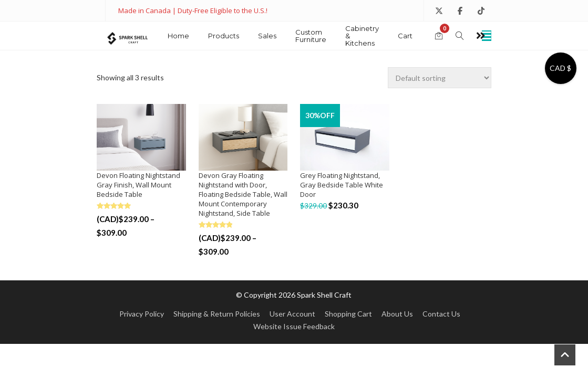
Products (224, 36)
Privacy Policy (142, 314)
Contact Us (441, 314)
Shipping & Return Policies (217, 314)
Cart (405, 36)
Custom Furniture (311, 36)
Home (178, 36)
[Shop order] (440, 78)
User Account (292, 314)
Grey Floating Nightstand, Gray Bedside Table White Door (342, 185)
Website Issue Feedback (294, 326)
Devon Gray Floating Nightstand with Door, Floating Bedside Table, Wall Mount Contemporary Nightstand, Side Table (243, 194)
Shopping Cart (348, 314)
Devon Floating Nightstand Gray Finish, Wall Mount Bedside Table (138, 185)
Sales (267, 36)
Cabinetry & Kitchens (362, 36)
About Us (397, 314)
